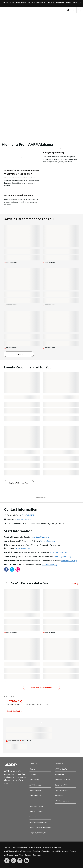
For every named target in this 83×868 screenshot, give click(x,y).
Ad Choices (9, 855)
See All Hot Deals (14, 711)
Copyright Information (41, 851)
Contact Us (59, 764)
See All (74, 584)
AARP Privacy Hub (20, 847)
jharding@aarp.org (63, 556)
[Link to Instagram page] (18, 569)
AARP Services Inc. (62, 801)
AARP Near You (35, 795)
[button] (74, 10)
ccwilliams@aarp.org (40, 537)
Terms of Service (35, 847)
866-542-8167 (28, 515)
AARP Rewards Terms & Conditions (17, 851)
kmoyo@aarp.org (23, 548)
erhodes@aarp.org (49, 565)
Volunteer (33, 774)
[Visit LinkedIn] (26, 861)
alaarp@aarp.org (24, 519)
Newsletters (59, 774)
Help (68, 10)
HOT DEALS (13, 701)
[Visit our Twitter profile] (12, 569)
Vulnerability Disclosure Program (64, 851)
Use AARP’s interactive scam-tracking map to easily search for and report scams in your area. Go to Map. (40, 2)
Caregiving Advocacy (54, 152)
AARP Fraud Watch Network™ (19, 195)
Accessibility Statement (52, 847)
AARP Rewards (35, 785)
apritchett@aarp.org (59, 552)
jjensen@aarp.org (48, 541)
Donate (32, 769)
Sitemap (7, 847)
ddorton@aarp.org (69, 561)
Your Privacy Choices (23, 855)
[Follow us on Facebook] (6, 569)
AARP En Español (61, 769)
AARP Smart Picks (36, 790)
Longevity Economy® (38, 833)
